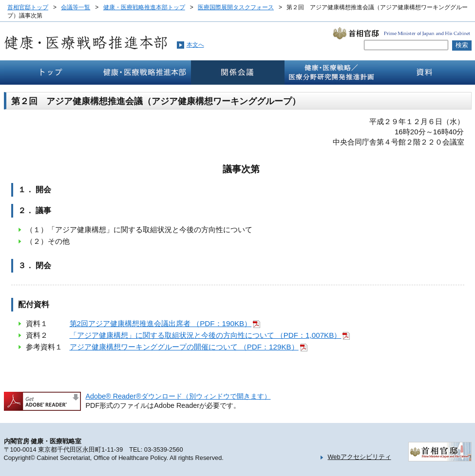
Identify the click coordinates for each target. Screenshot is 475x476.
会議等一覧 (76, 7)
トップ (51, 73)
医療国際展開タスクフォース (236, 7)
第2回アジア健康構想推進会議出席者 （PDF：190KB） (161, 323)
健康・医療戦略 (331, 73)
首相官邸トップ (28, 7)
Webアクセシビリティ (360, 457)
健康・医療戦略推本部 (144, 73)
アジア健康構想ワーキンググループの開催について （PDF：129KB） (184, 347)
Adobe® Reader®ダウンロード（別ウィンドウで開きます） (178, 396)
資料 (425, 73)
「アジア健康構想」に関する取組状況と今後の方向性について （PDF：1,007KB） (206, 335)
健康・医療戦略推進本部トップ (144, 7)
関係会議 (238, 73)
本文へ (195, 45)
